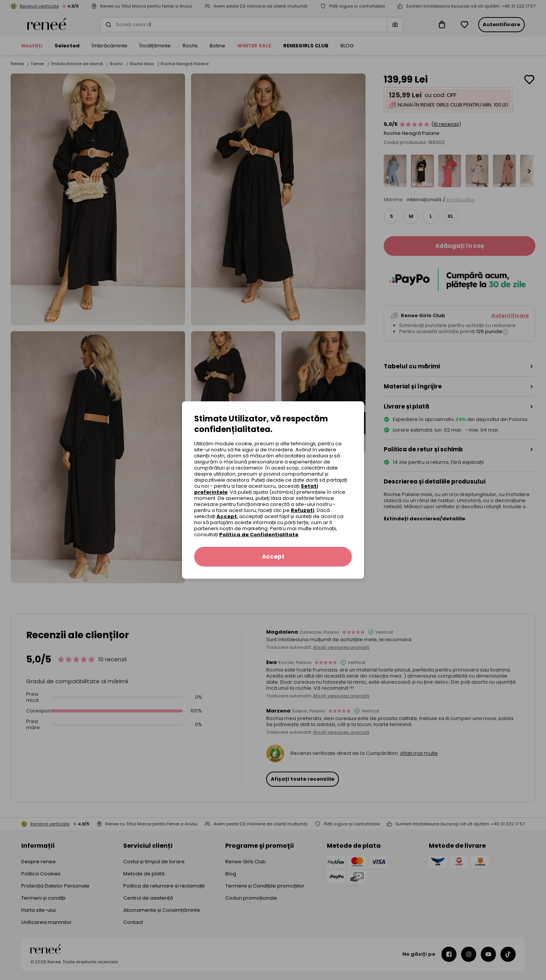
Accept (227, 516)
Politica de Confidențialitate (259, 535)
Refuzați (303, 510)
